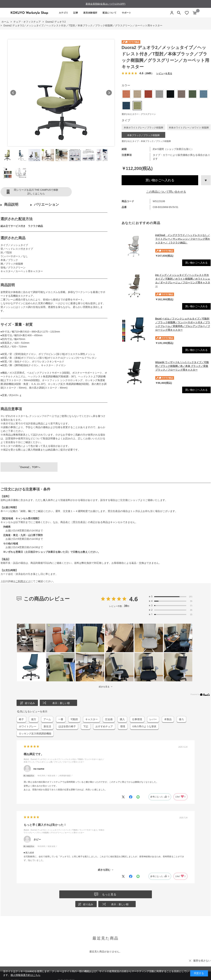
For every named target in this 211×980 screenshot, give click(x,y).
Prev (13, 93)
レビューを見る (164, 73)
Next (109, 93)
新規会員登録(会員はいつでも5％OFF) (105, 4)
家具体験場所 (90, 13)
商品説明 (11, 204)
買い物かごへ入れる (160, 180)
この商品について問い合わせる (166, 192)
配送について (110, 13)
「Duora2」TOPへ (29, 467)
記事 (76, 13)
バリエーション (46, 204)
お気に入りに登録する (206, 180)
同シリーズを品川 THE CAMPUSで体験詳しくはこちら (36, 192)
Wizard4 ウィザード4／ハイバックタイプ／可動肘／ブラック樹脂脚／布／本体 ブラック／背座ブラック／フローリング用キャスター (182, 366)
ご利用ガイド (23, 581)
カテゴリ (63, 13)
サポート (126, 13)
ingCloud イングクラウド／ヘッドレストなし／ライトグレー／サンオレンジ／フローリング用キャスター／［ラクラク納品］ (183, 239)
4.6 (134, 599)
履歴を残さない (202, 961)
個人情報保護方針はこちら (25, 975)
